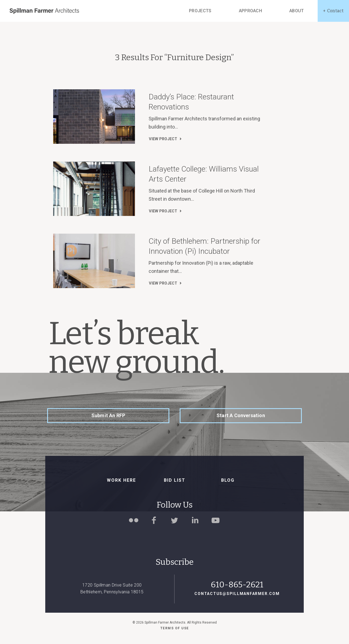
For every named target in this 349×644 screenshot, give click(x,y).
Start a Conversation (241, 415)
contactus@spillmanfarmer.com (237, 594)
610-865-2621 (237, 585)
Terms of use (175, 628)
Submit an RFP (108, 415)
